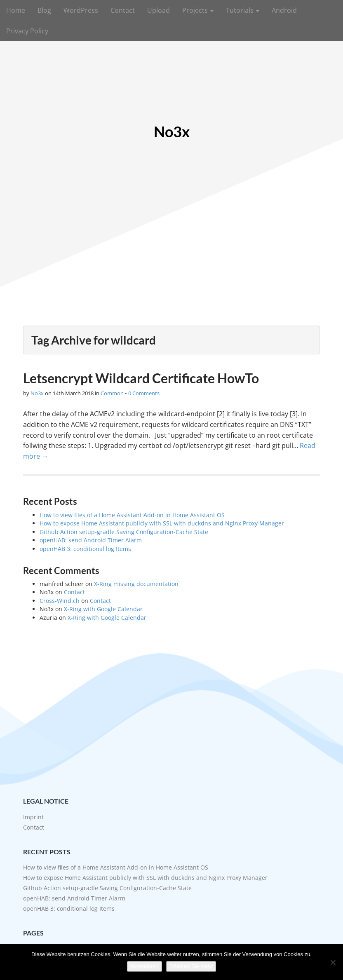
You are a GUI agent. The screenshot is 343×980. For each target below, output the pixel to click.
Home (16, 10)
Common (112, 393)
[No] (333, 962)
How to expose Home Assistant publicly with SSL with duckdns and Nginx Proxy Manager (162, 523)
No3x (172, 132)
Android (284, 10)
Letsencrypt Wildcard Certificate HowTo (141, 378)
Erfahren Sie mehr (191, 966)
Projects (198, 10)
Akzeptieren (144, 966)
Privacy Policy (27, 31)
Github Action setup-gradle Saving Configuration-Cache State (124, 532)
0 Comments (144, 393)
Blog (44, 10)
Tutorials (243, 10)
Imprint (33, 817)
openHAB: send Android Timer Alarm (91, 540)
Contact (123, 10)
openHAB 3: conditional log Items (85, 549)
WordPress (81, 10)
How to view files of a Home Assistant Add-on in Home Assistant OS (132, 515)
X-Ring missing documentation (136, 584)
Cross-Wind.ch (60, 601)
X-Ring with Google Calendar (103, 609)
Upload (159, 10)
